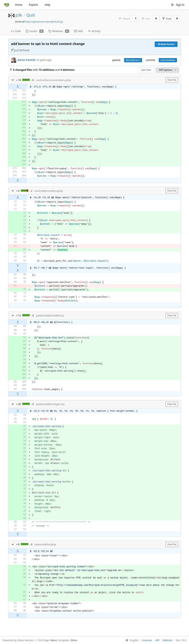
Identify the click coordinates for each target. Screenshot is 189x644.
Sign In (178, 5)
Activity (94, 31)
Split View (146, 70)
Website (168, 640)
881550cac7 (133, 60)
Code (16, 31)
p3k (19, 15)
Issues (35, 31)
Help (48, 5)
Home (19, 5)
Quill (31, 15)
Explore (33, 5)
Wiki (79, 31)
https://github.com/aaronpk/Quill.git (44, 22)
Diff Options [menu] (167, 70)
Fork (167, 19)
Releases (59, 31)
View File (172, 80)
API (157, 640)
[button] (13, 80)
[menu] (131, 640)
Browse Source (166, 44)
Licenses (147, 640)
